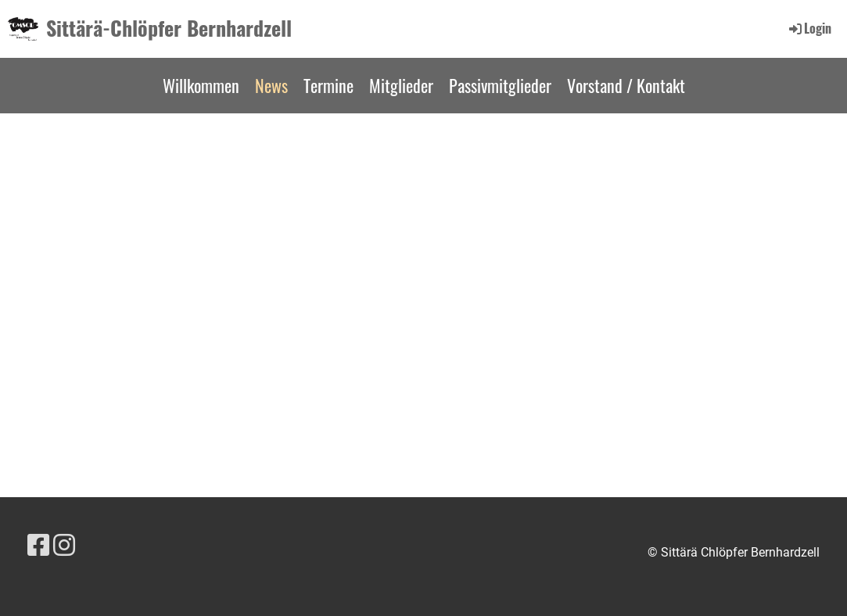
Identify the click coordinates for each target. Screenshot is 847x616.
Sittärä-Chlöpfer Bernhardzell (169, 28)
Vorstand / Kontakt (626, 85)
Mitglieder (401, 85)
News (271, 85)
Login (809, 28)
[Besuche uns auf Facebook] (38, 546)
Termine (328, 85)
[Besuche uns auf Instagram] (64, 546)
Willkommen (201, 85)
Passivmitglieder (500, 85)
